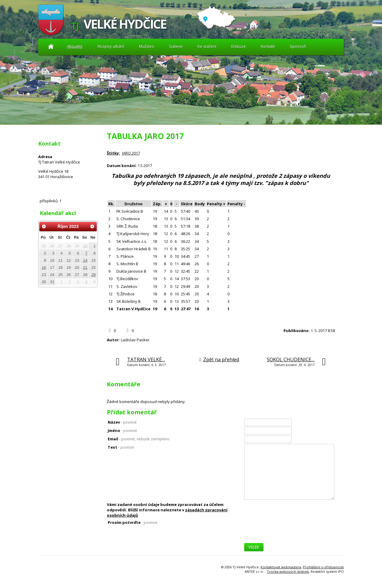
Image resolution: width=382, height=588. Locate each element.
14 (85, 260)
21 (85, 267)
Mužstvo (147, 46)
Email (139, 439)
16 (44, 267)
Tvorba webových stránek (288, 571)
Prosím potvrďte (133, 522)
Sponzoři (298, 46)
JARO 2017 (131, 153)
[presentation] (289, 531)
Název (122, 422)
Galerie (176, 46)
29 (93, 275)
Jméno (122, 430)
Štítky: (113, 153)
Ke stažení (207, 46)
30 (85, 246)
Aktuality (51, 46)
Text (121, 447)
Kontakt (268, 46)
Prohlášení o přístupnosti (323, 567)
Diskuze (239, 46)
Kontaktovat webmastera (281, 567)
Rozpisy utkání (111, 46)
